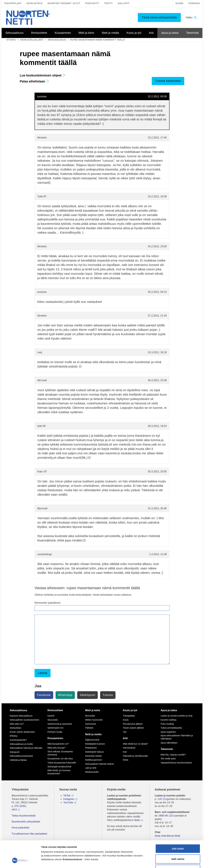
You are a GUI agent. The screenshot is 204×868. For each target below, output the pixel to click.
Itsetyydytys (15, 728)
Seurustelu (53, 720)
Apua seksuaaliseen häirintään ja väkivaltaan (177, 737)
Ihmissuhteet (55, 710)
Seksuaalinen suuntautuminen (24, 720)
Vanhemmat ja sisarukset (60, 724)
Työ (125, 732)
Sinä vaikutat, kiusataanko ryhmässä (60, 753)
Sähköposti (87, 695)
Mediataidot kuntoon (95, 744)
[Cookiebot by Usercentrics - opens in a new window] (20, 862)
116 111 (162, 799)
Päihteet (89, 728)
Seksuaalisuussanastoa (21, 756)
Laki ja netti (91, 768)
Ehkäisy (14, 736)
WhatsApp (65, 695)
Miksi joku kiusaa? (56, 748)
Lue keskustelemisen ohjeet (43, 75)
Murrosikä (90, 716)
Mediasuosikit (92, 772)
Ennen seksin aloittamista (22, 732)
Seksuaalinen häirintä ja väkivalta (26, 748)
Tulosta (108, 695)
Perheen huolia (55, 732)
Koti (125, 752)
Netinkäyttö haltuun (95, 752)
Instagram (69, 799)
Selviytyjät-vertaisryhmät (59, 767)
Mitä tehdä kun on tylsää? (135, 744)
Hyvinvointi (91, 724)
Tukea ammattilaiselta (171, 728)
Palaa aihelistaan (34, 81)
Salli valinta (178, 837)
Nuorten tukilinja (169, 720)
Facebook (44, 695)
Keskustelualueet (32, 40)
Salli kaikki (178, 827)
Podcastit (92, 3)
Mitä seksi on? (17, 724)
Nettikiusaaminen (94, 760)
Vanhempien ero (55, 728)
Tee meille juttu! (168, 759)
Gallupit (124, 3)
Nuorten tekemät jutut (64, 3)
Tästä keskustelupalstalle (159, 17)
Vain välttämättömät (178, 847)
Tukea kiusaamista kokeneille (62, 763)
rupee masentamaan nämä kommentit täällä (98, 40)
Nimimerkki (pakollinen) (48, 603)
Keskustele (35, 3)
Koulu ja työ (130, 710)
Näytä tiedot (168, 862)
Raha (125, 760)
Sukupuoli (15, 752)
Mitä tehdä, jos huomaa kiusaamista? (59, 772)
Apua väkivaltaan (169, 743)
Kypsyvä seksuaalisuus (21, 716)
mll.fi (14, 810)
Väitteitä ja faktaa (18, 760)
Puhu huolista (167, 724)
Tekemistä (167, 749)
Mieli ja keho (93, 710)
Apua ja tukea (169, 710)
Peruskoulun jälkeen (133, 724)
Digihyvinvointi (92, 740)
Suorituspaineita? (18, 740)
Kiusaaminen (55, 738)
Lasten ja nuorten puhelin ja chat (177, 716)
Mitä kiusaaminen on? (58, 744)
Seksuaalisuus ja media (21, 744)
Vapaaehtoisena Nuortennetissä (176, 763)
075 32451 (20, 806)
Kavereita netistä (93, 756)
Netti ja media (93, 734)
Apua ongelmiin (168, 732)
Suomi (179, 3)
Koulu (126, 720)
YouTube (68, 802)
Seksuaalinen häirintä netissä (99, 764)
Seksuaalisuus (57, 40)
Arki (125, 738)
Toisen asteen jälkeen (133, 728)
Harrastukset (129, 748)
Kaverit (51, 716)
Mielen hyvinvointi (94, 720)
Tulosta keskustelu (168, 81)
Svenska (194, 3)
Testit (108, 3)
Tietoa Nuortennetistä (24, 816)
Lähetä (42, 673)
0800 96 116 (166, 816)
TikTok (67, 796)
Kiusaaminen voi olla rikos (60, 759)
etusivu (11, 40)
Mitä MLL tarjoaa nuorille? (173, 755)
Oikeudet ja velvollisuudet (135, 756)
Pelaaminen (91, 748)
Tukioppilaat (13, 3)
